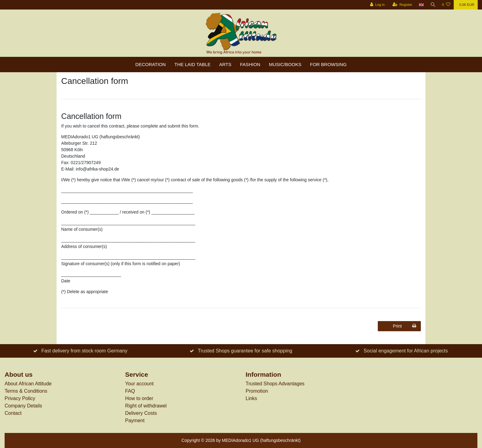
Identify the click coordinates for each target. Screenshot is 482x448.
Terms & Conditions (26, 391)
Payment (135, 420)
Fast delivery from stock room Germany (84, 351)
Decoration (150, 64)
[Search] (433, 5)
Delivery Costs (141, 413)
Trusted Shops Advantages (275, 384)
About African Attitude (28, 384)
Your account (139, 384)
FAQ (130, 391)
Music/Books (285, 64)
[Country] (421, 5)
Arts (225, 64)
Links (251, 398)
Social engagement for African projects (406, 351)
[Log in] (376, 5)
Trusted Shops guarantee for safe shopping (245, 351)
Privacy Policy (20, 398)
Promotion (257, 391)
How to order (139, 398)
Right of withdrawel (146, 406)
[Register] (402, 5)
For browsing (328, 64)
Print (405, 326)
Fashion (250, 64)
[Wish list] (446, 5)
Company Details (23, 406)
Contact (13, 413)
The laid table (192, 64)
